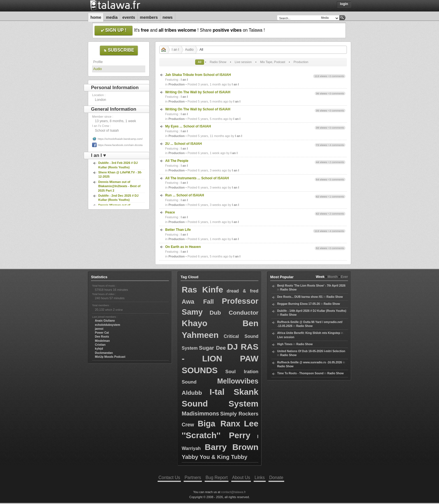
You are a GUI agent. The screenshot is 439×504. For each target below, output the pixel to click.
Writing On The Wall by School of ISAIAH (198, 92)
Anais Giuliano (105, 321)
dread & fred (242, 291)
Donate (276, 478)
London (101, 100)
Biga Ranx (219, 424)
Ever (344, 277)
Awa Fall (198, 302)
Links (260, 478)
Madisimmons (200, 414)
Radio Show (218, 62)
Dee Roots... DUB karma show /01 (300, 297)
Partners (193, 478)
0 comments (337, 76)
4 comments (337, 145)
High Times (285, 344)
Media (112, 17)
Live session (243, 62)
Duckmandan (104, 353)
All (200, 62)
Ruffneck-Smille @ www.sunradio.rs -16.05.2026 (310, 362)
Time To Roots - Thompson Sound (300, 373)
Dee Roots (102, 337)
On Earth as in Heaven (183, 247)
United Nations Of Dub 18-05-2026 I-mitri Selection (311, 351)
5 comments (337, 179)
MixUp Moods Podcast (110, 357)
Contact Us (169, 478)
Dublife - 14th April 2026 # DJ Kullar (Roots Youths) (312, 311)
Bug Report (217, 478)
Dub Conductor (234, 313)
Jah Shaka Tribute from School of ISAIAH (198, 75)
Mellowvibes (238, 381)
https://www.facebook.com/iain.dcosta (120, 145)
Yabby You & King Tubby (214, 457)
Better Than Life (178, 230)
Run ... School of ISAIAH (185, 195)
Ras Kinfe (202, 290)
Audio (98, 69)
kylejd (99, 349)
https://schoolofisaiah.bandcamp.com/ (120, 139)
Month (333, 277)
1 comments (337, 197)
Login (344, 4)
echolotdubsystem (108, 325)
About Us (241, 478)
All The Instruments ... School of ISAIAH (197, 178)
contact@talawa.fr (233, 492)
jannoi (99, 329)
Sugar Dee (213, 348)
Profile (98, 62)
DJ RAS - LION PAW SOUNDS (220, 358)
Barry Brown (232, 447)
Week (320, 277)
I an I (175, 50)
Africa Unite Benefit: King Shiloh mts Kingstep (309, 333)
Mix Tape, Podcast (273, 62)
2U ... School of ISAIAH (184, 144)
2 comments (337, 162)
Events (129, 17)
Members (149, 17)
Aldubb (192, 393)
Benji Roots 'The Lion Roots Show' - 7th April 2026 (311, 286)
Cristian (100, 345)
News (168, 17)
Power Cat (102, 333)
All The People (177, 161)
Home (96, 17)
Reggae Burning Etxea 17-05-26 (298, 304)
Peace (170, 212)
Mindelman (102, 341)
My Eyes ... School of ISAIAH (188, 126)
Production (301, 62)
